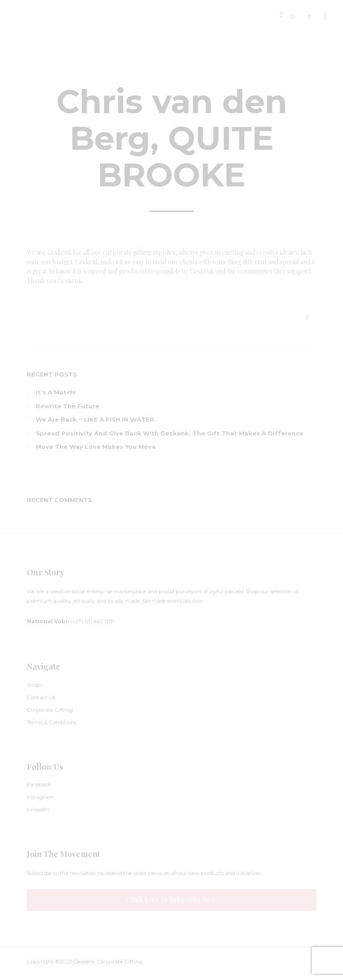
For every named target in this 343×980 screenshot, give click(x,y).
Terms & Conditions (52, 722)
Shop (33, 685)
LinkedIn (38, 809)
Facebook (39, 784)
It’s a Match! (56, 392)
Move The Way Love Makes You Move (96, 447)
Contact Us (41, 697)
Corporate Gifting (50, 710)
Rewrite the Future (67, 406)
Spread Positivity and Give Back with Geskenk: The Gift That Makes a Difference (169, 433)
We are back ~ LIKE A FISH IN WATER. (96, 419)
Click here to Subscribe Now (171, 900)
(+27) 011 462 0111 (70, 621)
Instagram (40, 797)
